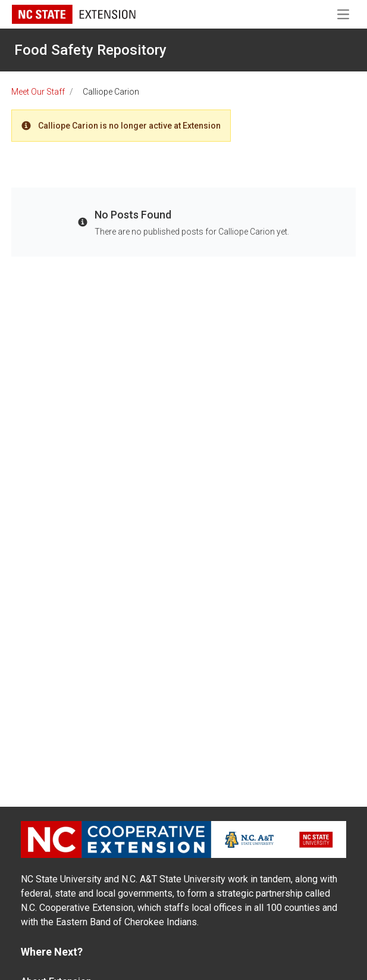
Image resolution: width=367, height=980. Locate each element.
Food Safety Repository (90, 50)
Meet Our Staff (38, 92)
